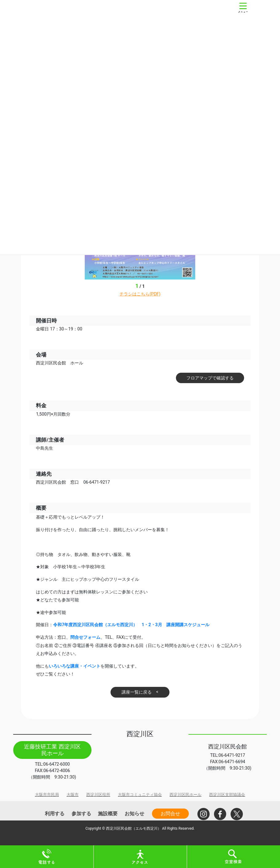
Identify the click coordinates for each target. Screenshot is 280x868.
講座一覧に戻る (137, 692)
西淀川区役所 (98, 795)
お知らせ (134, 814)
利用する (55, 814)
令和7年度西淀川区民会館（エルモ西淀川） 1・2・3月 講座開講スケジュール (131, 625)
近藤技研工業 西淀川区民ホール (52, 750)
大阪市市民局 (47, 795)
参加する (81, 814)
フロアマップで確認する (210, 378)
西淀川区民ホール (185, 795)
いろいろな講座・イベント (75, 666)
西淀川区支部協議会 (227, 795)
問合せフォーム (85, 637)
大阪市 (73, 795)
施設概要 (108, 814)
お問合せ (170, 814)
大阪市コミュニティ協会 (140, 795)
